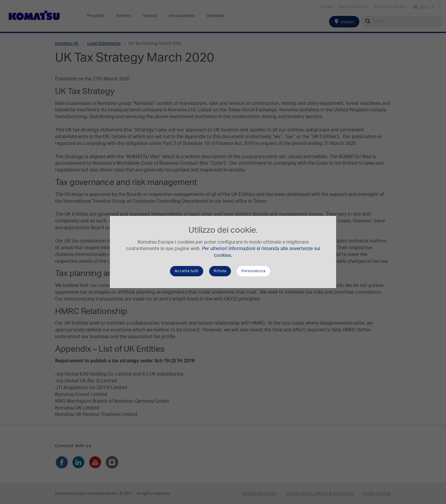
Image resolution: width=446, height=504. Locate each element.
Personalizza (253, 271)
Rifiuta (220, 271)
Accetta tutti (187, 271)
